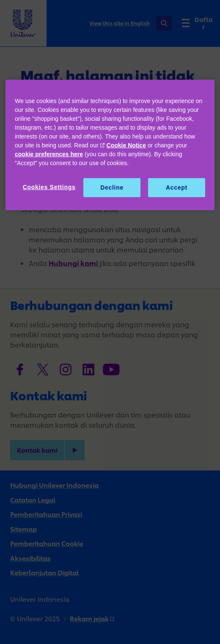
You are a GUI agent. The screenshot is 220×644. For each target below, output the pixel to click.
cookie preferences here (49, 154)
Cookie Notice (126, 145)
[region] (110, 145)
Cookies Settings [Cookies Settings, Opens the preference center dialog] (49, 187)
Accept (177, 187)
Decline (112, 187)
